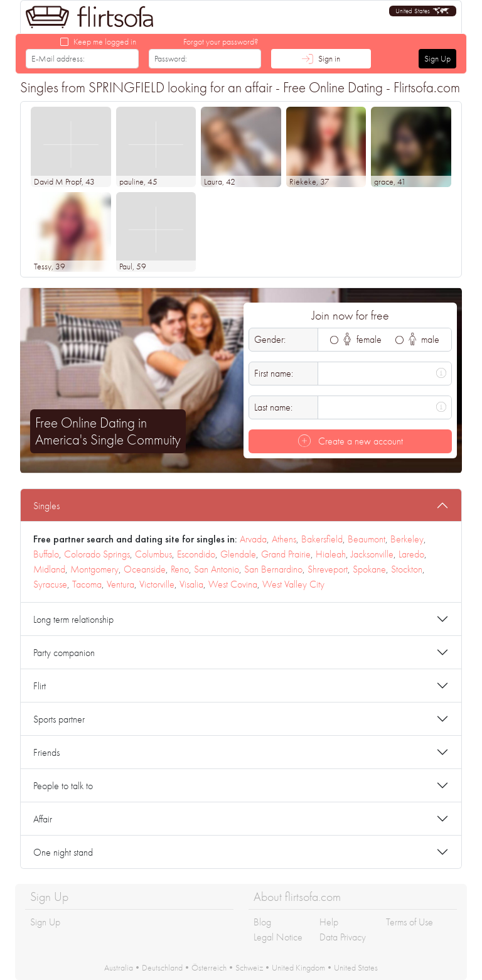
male (424, 339)
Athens (284, 539)
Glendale (238, 554)
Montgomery (94, 569)
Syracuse (50, 584)
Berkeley (407, 539)
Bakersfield (322, 539)
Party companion (64, 653)
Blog (262, 922)
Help (329, 922)
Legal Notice (278, 937)
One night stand (63, 852)
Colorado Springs (97, 554)
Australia (119, 967)
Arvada (253, 539)
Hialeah (331, 554)
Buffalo (46, 554)
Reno (180, 569)
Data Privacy (343, 937)
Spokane (369, 569)
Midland (49, 569)
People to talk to (63, 786)
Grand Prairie (286, 554)
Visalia (191, 584)
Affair (43, 819)
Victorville (157, 584)
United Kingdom (298, 967)
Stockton (407, 569)
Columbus (153, 554)
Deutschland (162, 967)
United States (356, 967)
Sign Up (437, 58)
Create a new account (351, 441)
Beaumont (367, 539)
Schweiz (249, 967)
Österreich (209, 967)
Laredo (411, 554)
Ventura (120, 584)
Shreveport (328, 569)
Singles (46, 506)
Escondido (196, 554)
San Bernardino (273, 569)
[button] (423, 11)
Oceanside (145, 569)
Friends (46, 752)
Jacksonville (372, 554)
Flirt (40, 686)
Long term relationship (73, 619)
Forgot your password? (221, 41)
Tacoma (87, 584)
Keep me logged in (105, 41)
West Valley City (293, 584)
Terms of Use (410, 922)
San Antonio (217, 569)
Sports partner (59, 719)
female (362, 339)
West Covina (233, 584)
